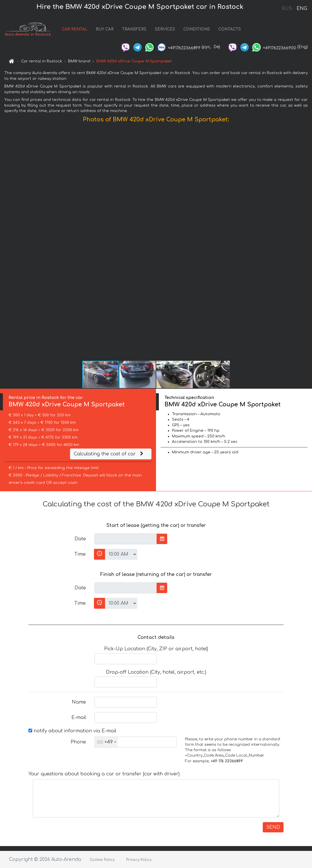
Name (79, 702)
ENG (302, 9)
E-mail (79, 718)
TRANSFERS (134, 29)
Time (80, 554)
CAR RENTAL (75, 29)
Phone (78, 742)
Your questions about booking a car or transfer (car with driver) (104, 774)
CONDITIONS (197, 29)
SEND (273, 827)
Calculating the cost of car (109, 454)
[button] (307, 243)
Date (80, 539)
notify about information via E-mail (72, 731)
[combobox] (106, 742)
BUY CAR (105, 29)
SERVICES (165, 29)
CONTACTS (230, 29)
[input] (126, 539)
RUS (287, 9)
